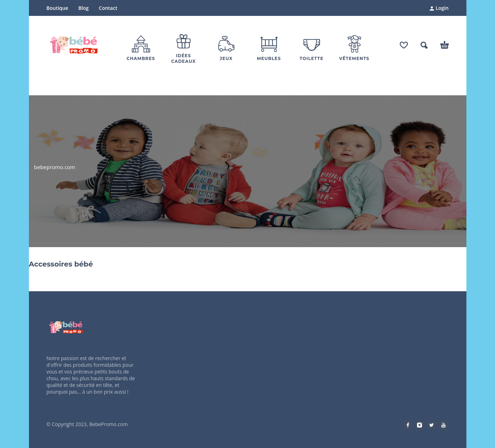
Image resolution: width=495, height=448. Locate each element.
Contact (108, 8)
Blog (83, 8)
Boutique (58, 8)
